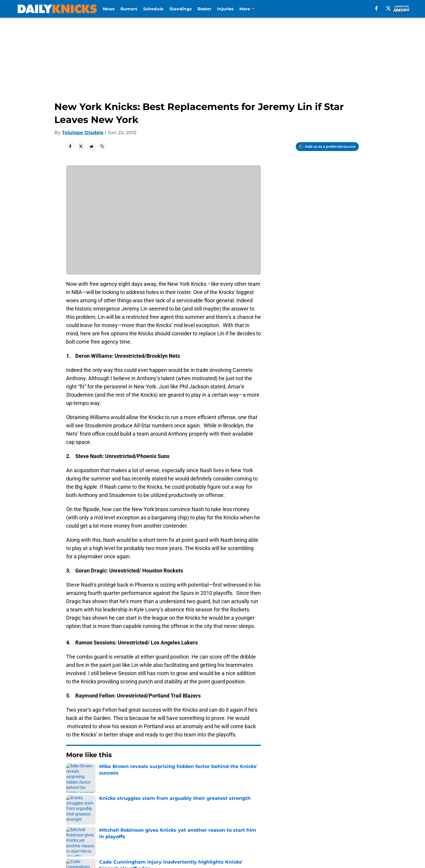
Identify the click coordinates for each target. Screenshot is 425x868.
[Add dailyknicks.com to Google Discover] (327, 147)
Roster (204, 9)
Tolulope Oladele (83, 133)
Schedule (153, 9)
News (109, 9)
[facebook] (376, 8)
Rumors (129, 9)
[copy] (102, 146)
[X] (388, 8)
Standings (180, 9)
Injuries (225, 9)
